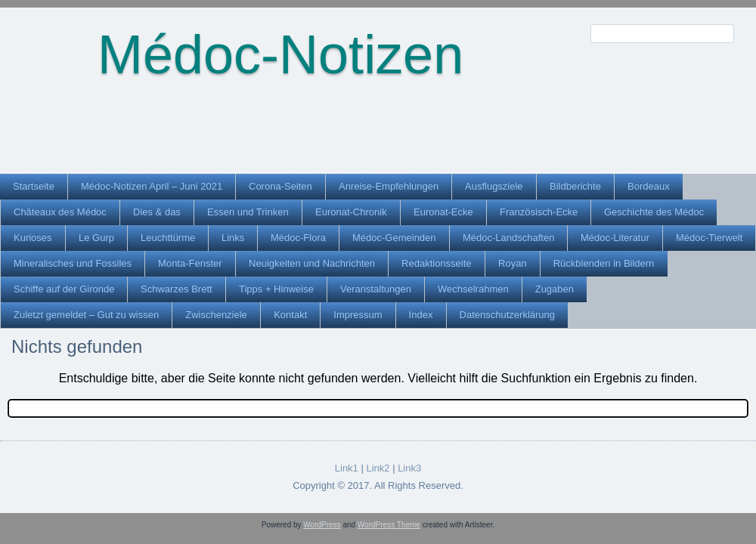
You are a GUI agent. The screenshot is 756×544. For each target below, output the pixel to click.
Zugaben (555, 289)
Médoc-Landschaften (508, 238)
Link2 (378, 468)
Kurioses (33, 238)
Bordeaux (649, 186)
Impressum (358, 315)
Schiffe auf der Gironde (64, 289)
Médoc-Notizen (280, 54)
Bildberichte (575, 186)
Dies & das (157, 212)
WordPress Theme (389, 525)
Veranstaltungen (376, 289)
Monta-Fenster (190, 263)
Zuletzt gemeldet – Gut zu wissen (86, 315)
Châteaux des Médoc (60, 212)
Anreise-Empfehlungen (389, 186)
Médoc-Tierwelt (709, 238)
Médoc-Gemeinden (394, 238)
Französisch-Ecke (539, 212)
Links (233, 238)
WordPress (322, 525)
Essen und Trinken (248, 212)
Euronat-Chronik (351, 212)
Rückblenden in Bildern (604, 263)
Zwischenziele (216, 315)
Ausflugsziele (494, 186)
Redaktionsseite (437, 263)
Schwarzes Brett (177, 289)
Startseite (34, 186)
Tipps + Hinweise (276, 289)
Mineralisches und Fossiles (73, 263)
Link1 (347, 468)
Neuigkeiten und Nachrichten (312, 263)
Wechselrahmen (473, 289)
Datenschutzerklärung (507, 315)
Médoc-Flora (298, 238)
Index (421, 315)
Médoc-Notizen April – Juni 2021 (152, 186)
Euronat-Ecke (443, 212)
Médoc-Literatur (615, 238)
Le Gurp (96, 238)
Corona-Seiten (280, 186)
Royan (513, 263)
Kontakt (290, 315)
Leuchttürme (168, 238)
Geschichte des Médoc (654, 212)
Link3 (409, 468)
